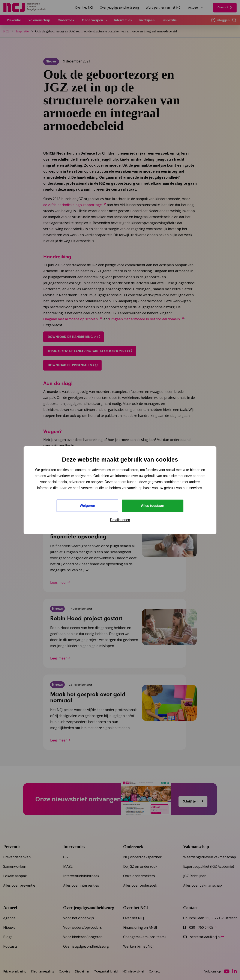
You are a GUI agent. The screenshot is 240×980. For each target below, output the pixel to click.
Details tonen (120, 520)
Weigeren (87, 506)
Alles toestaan (153, 506)
